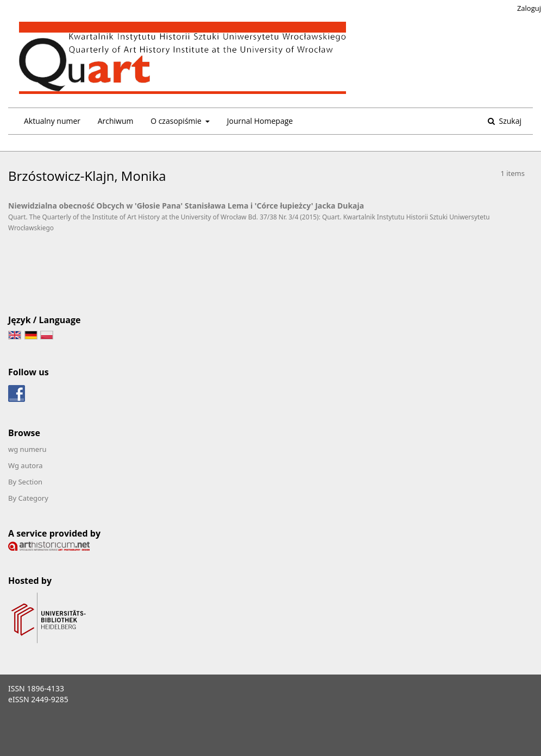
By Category (28, 498)
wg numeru (27, 449)
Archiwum (116, 121)
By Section (25, 482)
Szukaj (509, 121)
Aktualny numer (52, 121)
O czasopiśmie (177, 121)
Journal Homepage (260, 121)
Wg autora (26, 465)
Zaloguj (529, 8)
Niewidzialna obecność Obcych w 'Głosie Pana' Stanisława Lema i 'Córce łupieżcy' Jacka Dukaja (186, 206)
